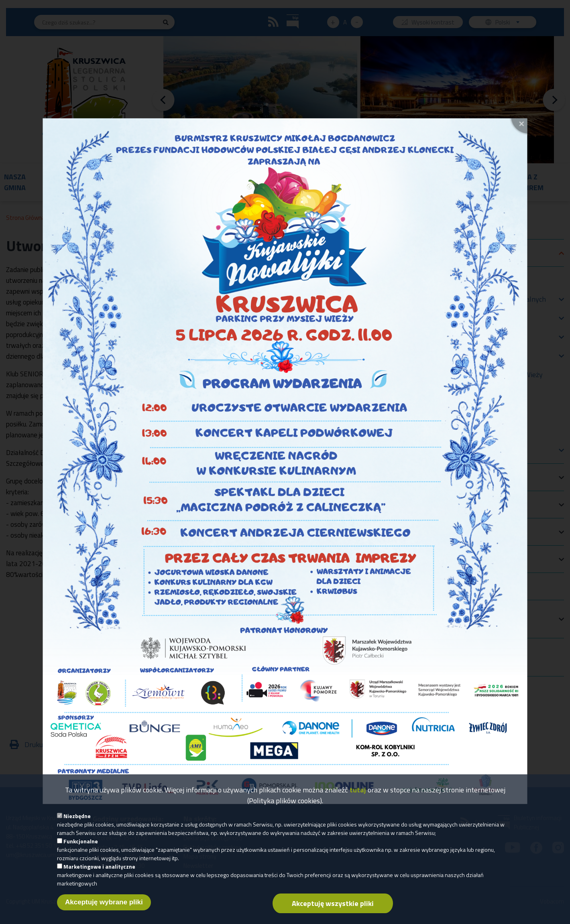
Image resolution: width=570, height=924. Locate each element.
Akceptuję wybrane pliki (104, 902)
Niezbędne (77, 816)
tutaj (358, 790)
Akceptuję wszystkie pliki (333, 903)
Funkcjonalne (81, 841)
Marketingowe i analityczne (99, 866)
